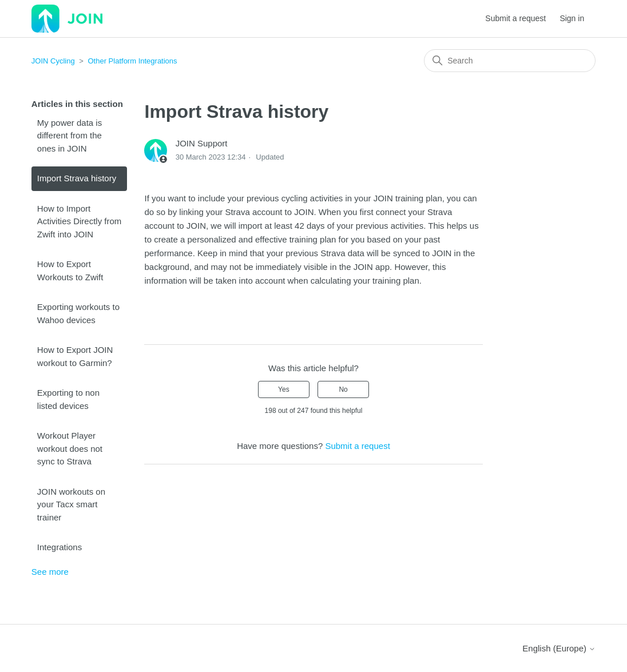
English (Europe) (559, 648)
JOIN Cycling (53, 61)
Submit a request (515, 18)
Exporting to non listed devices (68, 399)
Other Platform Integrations (133, 61)
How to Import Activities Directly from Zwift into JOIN (80, 221)
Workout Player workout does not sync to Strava (70, 448)
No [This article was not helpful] (343, 389)
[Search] (510, 61)
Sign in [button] (572, 18)
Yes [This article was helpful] (284, 389)
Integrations (59, 547)
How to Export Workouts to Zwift (70, 271)
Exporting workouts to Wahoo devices (78, 313)
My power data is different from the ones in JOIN (70, 136)
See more (50, 572)
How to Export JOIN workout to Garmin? (75, 356)
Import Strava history (77, 178)
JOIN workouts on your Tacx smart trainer (71, 504)
